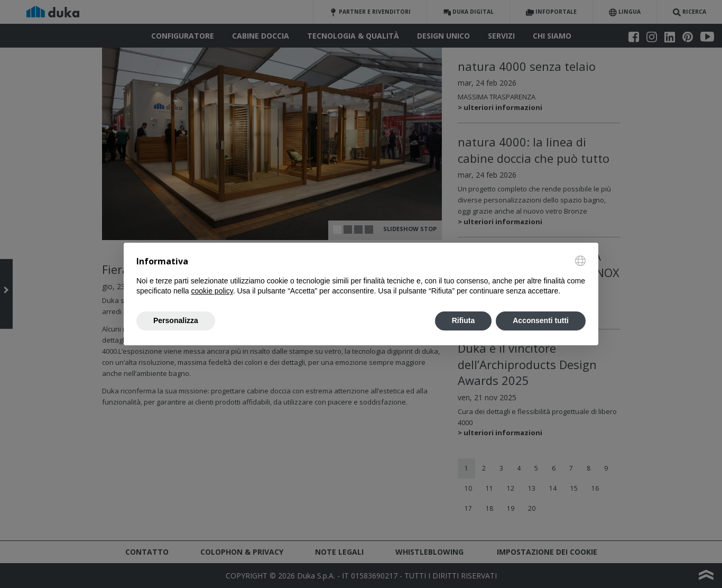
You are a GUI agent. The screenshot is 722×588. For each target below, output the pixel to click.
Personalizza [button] (176, 320)
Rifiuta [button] (464, 320)
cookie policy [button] (212, 291)
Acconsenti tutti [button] (541, 320)
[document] (361, 276)
